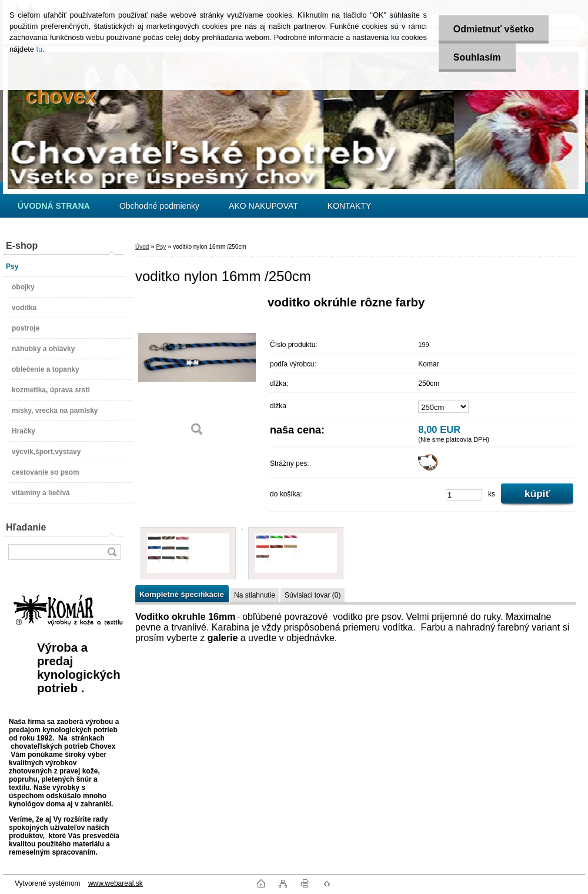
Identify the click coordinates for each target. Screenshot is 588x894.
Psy (161, 247)
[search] (112, 552)
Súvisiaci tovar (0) (313, 595)
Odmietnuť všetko (494, 29)
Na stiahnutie (255, 595)
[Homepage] (54, 206)
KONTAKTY (349, 206)
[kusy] (464, 495)
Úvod (142, 247)
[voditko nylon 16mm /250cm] (197, 370)
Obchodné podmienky (159, 206)
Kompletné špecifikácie (182, 594)
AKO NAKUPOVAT (263, 206)
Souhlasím (477, 57)
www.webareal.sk (116, 883)
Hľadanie (26, 527)
